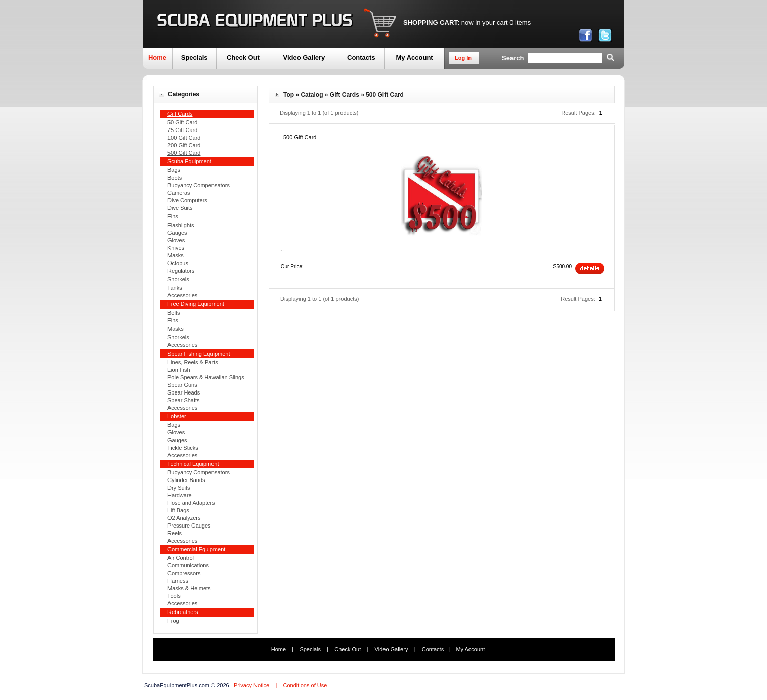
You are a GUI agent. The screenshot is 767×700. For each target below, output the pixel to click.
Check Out (243, 57)
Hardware (180, 495)
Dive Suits (180, 208)
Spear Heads (184, 392)
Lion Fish (179, 370)
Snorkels (178, 279)
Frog (173, 621)
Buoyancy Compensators (199, 185)
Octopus (178, 263)
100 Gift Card (184, 138)
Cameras (179, 193)
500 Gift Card (385, 95)
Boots (175, 178)
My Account (414, 57)
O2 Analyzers (184, 518)
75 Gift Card (182, 130)
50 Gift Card (182, 122)
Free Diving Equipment (196, 304)
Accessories (182, 295)
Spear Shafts (184, 400)
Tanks (175, 288)
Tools (174, 596)
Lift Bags (178, 510)
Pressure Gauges (189, 526)
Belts (174, 313)
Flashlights (181, 225)
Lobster (177, 416)
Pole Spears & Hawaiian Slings (206, 377)
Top (289, 95)
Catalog (312, 95)
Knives (176, 248)
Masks (176, 255)
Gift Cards (345, 95)
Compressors (184, 573)
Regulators (181, 271)
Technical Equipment (193, 464)
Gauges (177, 233)
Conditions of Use (305, 685)
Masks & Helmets (189, 588)
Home (157, 57)
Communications (188, 565)
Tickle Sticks (183, 448)
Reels (175, 533)
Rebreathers (183, 612)
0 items (520, 23)
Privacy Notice (251, 685)
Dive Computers (187, 200)
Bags (174, 170)
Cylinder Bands (186, 480)
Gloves (176, 240)
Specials (195, 57)
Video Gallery (304, 57)
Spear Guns (182, 385)
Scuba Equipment (189, 161)
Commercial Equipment (196, 549)
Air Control (181, 558)
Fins (173, 216)
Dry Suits (179, 488)
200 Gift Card (184, 145)
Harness (178, 581)
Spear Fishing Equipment (199, 354)
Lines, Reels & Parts (193, 362)
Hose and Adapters (191, 503)
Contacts (361, 57)
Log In (463, 58)
